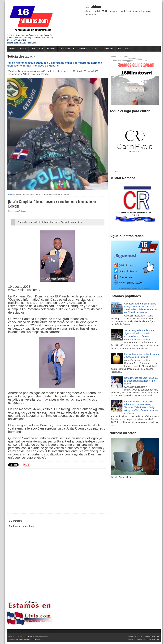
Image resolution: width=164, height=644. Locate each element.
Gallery (83, 49)
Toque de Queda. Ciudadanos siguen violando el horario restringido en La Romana (139, 333)
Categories (66, 49)
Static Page (124, 49)
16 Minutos (30, 636)
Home (12, 49)
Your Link (139, 636)
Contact (36, 49)
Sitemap (51, 49)
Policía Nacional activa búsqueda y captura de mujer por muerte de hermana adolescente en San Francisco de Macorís (54, 64)
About (23, 49)
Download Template (102, 49)
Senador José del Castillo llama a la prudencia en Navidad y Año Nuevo (141, 381)
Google (148, 639)
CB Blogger (22, 211)
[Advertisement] (33, 490)
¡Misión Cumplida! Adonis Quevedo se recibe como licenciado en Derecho (52, 204)
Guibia (114, 172)
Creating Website (23, 639)
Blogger (140, 639)
